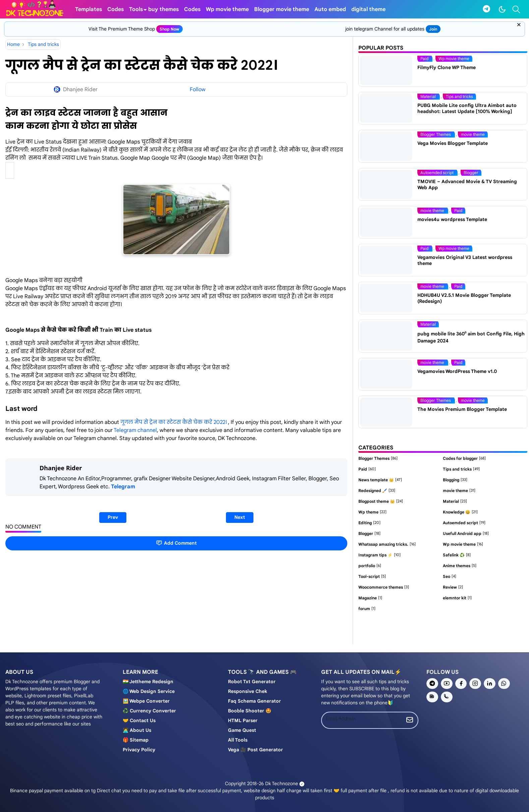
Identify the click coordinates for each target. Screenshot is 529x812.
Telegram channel (135, 430)
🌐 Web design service (149, 691)
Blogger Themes (436, 134)
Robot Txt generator (252, 682)
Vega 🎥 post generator (255, 750)
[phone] (447, 697)
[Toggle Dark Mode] (502, 9)
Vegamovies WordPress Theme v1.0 (457, 371)
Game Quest (242, 730)
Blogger (471, 173)
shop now (169, 29)
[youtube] (447, 684)
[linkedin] (490, 684)
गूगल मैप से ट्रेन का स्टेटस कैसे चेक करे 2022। (174, 422)
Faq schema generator (254, 701)
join (433, 29)
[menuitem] (89, 9)
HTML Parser (243, 720)
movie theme (473, 134)
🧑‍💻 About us (137, 730)
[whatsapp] (504, 684)
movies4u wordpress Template (452, 219)
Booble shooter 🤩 (250, 711)
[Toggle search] (516, 9)
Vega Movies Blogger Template (453, 143)
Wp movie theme (454, 59)
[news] (432, 697)
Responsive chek (248, 691)
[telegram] (486, 9)
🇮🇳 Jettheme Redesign (148, 682)
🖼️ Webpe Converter (146, 701)
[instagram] (475, 684)
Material (429, 96)
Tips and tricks (459, 96)
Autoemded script (437, 173)
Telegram (123, 487)
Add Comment (176, 543)
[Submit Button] (410, 720)
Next (240, 517)
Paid (425, 59)
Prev (113, 517)
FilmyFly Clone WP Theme (447, 67)
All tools (238, 740)
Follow (198, 90)
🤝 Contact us (139, 720)
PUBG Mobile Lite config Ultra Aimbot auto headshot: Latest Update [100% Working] (467, 108)
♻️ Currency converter (149, 711)
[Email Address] (362, 719)
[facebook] (461, 684)
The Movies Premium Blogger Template (462, 409)
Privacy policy (139, 750)
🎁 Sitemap (136, 740)
